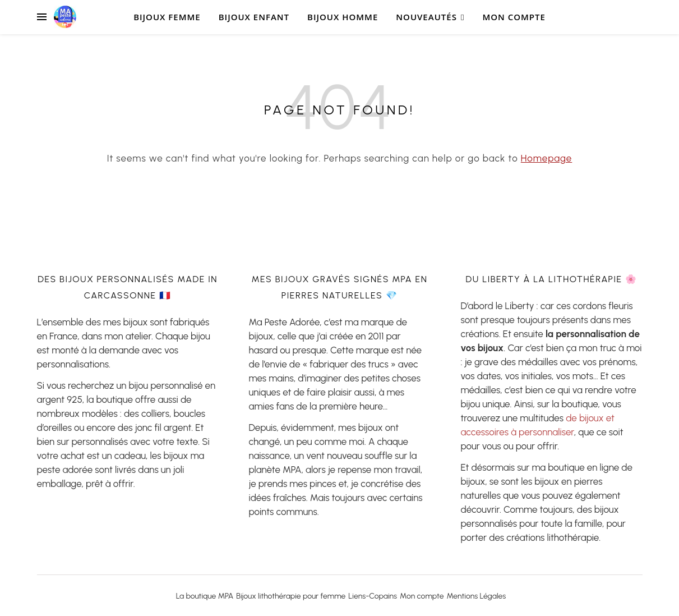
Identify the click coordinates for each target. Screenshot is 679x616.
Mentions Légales (477, 596)
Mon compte (514, 17)
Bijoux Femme (167, 17)
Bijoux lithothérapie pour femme (291, 596)
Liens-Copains (373, 596)
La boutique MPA (205, 596)
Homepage (547, 158)
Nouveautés (426, 17)
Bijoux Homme (343, 17)
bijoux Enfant (254, 17)
